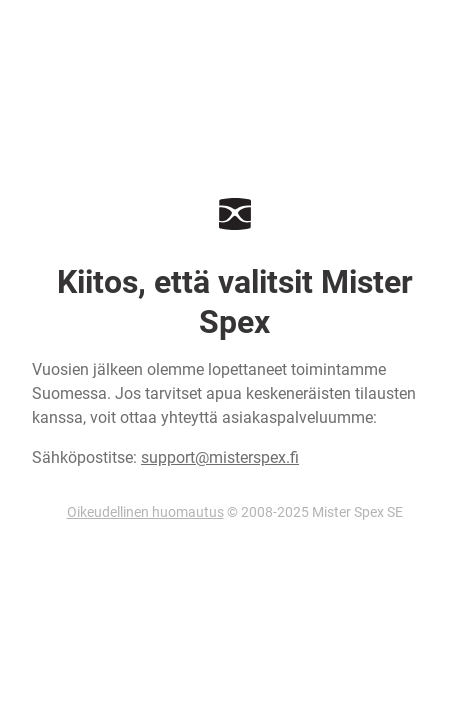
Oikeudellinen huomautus (145, 512)
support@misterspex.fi (220, 457)
